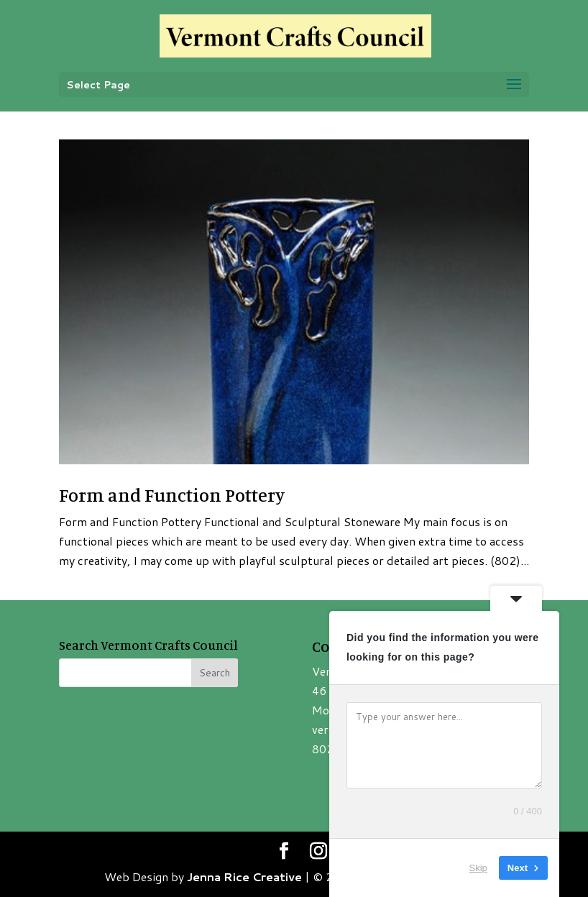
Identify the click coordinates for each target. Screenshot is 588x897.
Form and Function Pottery (172, 495)
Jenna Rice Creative (244, 877)
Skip (478, 868)
